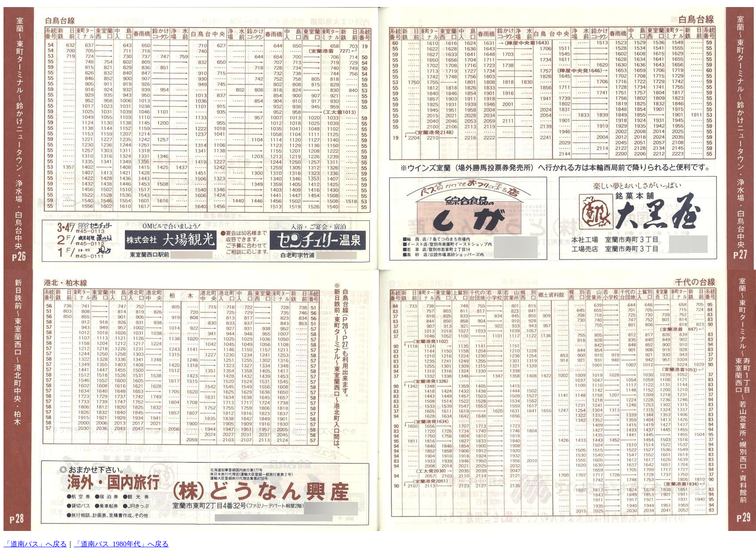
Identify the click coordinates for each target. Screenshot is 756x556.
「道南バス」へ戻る (35, 544)
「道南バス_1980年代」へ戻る (121, 544)
